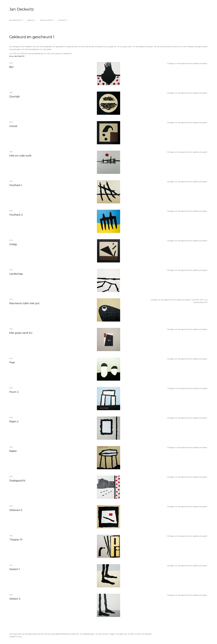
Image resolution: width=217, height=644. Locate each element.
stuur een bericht (17, 56)
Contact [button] (63, 20)
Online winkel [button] (47, 20)
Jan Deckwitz (22, 9)
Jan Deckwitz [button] (16, 20)
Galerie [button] (31, 20)
